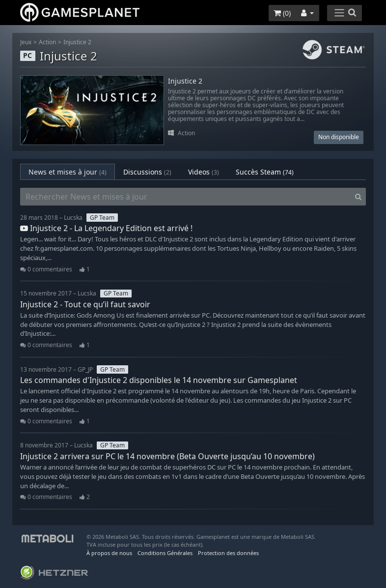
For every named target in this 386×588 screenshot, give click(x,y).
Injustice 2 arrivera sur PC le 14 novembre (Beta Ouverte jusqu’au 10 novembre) (167, 456)
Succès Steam (265, 172)
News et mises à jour (68, 172)
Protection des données (228, 553)
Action (47, 42)
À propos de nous (109, 553)
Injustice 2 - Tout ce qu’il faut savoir (85, 304)
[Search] (358, 197)
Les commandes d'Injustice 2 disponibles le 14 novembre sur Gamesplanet (159, 380)
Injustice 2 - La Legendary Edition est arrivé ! (106, 228)
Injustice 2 (77, 42)
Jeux (26, 42)
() (282, 13)
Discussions (147, 172)
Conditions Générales (165, 553)
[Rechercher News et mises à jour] (186, 197)
